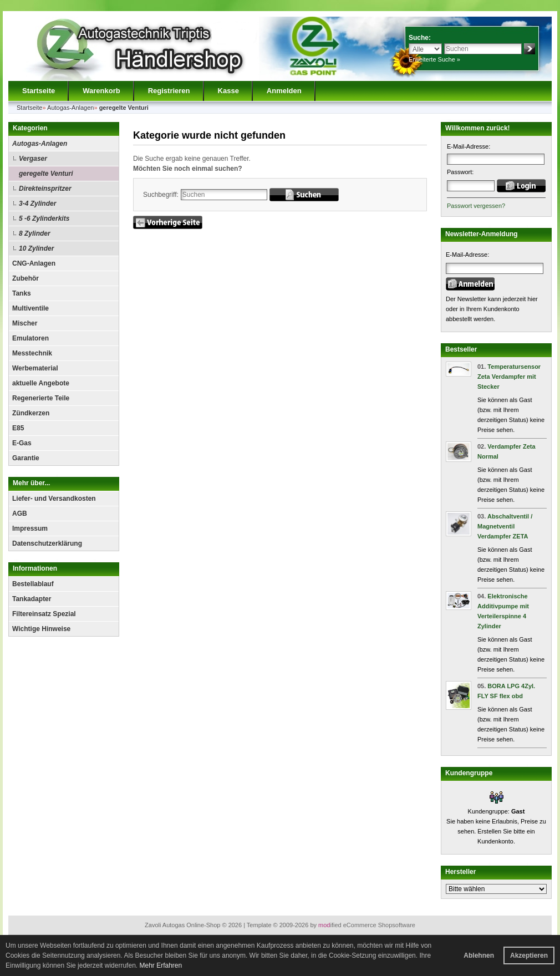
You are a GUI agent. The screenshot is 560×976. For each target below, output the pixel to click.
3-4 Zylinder (37, 204)
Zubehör (26, 278)
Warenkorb (101, 91)
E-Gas (22, 443)
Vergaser (33, 159)
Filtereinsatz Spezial (44, 614)
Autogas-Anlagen (40, 144)
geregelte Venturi (46, 174)
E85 (18, 428)
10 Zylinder (36, 248)
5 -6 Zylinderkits (44, 218)
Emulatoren (30, 338)
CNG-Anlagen (34, 263)
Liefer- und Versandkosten (54, 499)
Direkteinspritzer (45, 189)
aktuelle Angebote (41, 383)
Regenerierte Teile (41, 398)
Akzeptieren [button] (529, 955)
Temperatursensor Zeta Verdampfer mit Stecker (509, 377)
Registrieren (169, 91)
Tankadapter (32, 599)
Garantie (26, 458)
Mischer (25, 323)
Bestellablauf (33, 584)
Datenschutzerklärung (47, 543)
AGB (20, 514)
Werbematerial (35, 368)
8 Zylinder (35, 233)
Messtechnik (32, 353)
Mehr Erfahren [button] (161, 965)
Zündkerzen (31, 413)
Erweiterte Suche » (434, 59)
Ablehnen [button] (479, 955)
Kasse (228, 91)
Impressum (30, 528)
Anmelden (284, 91)
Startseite (39, 91)
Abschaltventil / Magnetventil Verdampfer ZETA (505, 526)
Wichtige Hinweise (41, 629)
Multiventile (30, 308)
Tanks (22, 293)
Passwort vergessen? (476, 206)
